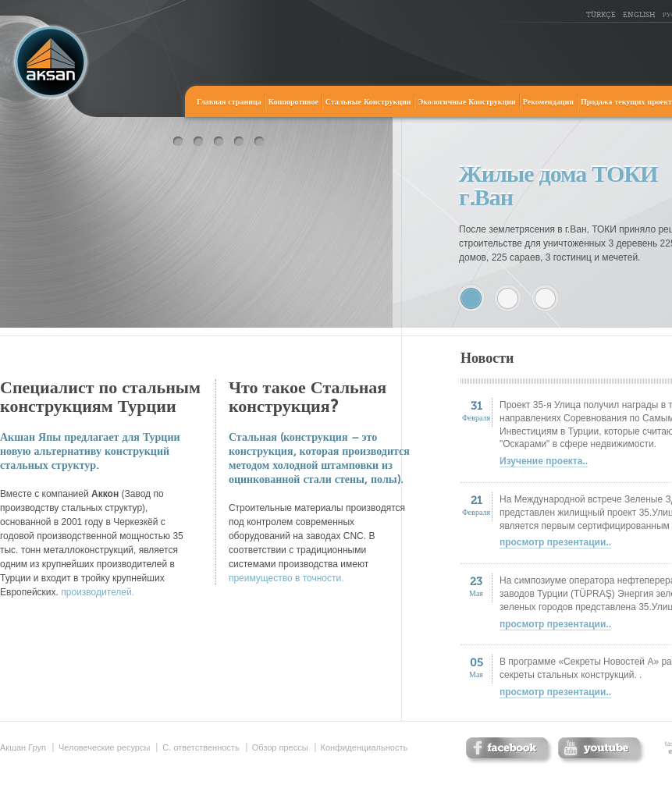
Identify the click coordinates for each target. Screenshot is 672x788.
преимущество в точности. (286, 578)
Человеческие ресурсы (104, 747)
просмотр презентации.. (555, 542)
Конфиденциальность (364, 747)
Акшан (51, 62)
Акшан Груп (23, 747)
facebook (509, 751)
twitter (601, 751)
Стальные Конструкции (368, 102)
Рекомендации (548, 102)
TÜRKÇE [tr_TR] (601, 15)
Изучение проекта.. (544, 461)
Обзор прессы (280, 747)
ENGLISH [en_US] (639, 15)
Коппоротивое (293, 102)
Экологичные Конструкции (466, 102)
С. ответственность (201, 747)
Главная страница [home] (229, 102)
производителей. (98, 592)
